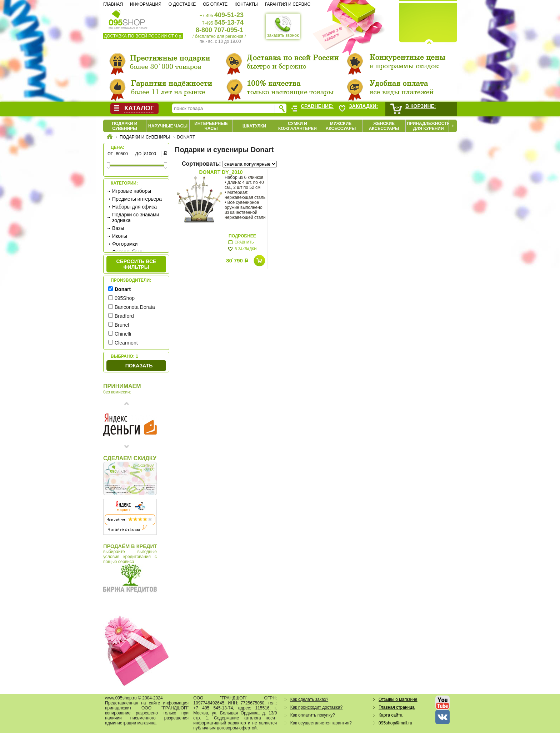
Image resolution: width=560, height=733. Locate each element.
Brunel (122, 325)
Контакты (246, 4)
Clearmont (126, 343)
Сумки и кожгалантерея (297, 126)
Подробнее (242, 236)
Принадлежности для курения (428, 126)
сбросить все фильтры (136, 264)
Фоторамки (125, 244)
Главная (113, 4)
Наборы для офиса (134, 207)
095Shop (125, 298)
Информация (146, 4)
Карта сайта (391, 715)
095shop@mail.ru (395, 723)
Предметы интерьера (137, 199)
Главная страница (397, 707)
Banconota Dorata (135, 307)
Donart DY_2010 (221, 172)
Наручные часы (168, 126)
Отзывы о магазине (398, 699)
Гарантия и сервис (288, 4)
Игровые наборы (132, 191)
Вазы (118, 228)
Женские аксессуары (384, 126)
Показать (139, 366)
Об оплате (215, 4)
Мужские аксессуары (341, 126)
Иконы (120, 236)
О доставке (182, 4)
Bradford (124, 316)
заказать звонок (283, 26)
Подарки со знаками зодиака (136, 217)
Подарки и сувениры (125, 126)
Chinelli (123, 334)
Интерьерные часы (211, 126)
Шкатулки (254, 126)
